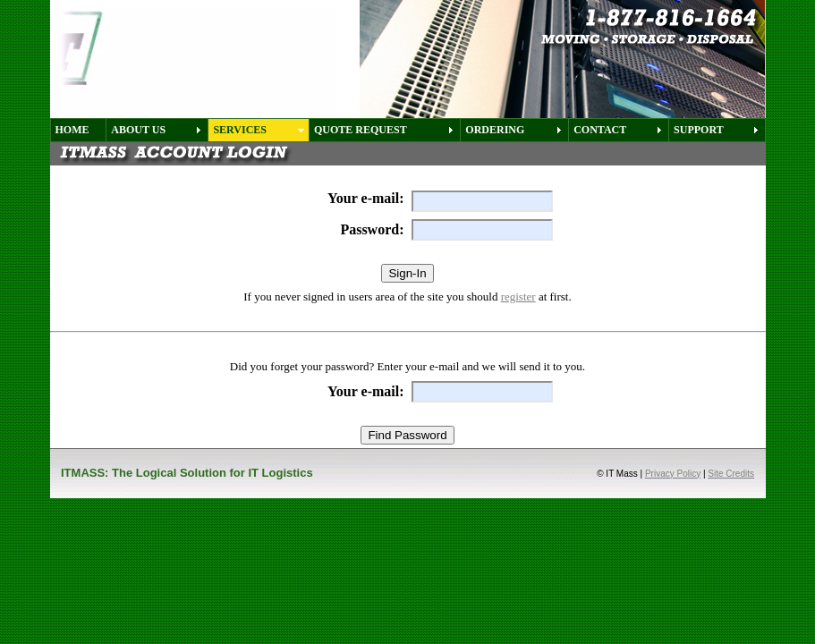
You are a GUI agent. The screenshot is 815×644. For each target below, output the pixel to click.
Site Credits (731, 474)
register (518, 297)
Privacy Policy (673, 474)
